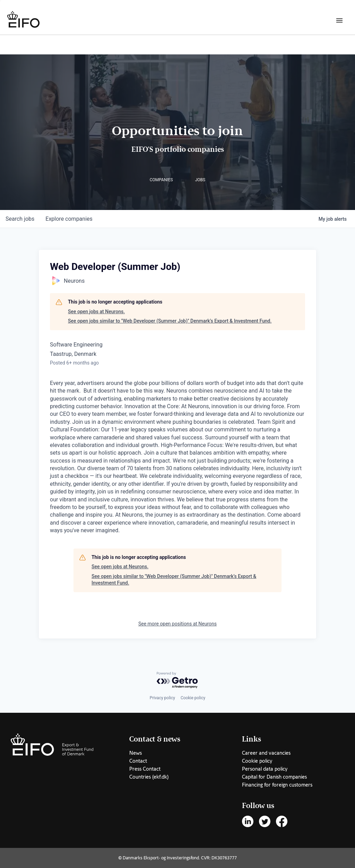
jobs (20, 219)
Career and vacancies (266, 753)
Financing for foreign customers (277, 785)
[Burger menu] (339, 20)
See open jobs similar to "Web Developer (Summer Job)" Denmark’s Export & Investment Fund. (170, 321)
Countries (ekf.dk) (149, 777)
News (136, 753)
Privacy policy (162, 698)
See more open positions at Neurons (177, 624)
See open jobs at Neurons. (96, 312)
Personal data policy (265, 769)
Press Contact (145, 769)
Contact (138, 761)
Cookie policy (193, 698)
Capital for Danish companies (274, 777)
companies (69, 219)
